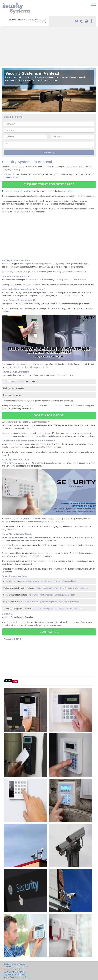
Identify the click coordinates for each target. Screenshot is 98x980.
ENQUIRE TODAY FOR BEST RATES (49, 184)
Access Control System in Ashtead (18, 977)
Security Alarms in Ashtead (14, 964)
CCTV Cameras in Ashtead (15, 972)
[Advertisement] (49, 46)
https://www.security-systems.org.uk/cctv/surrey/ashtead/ (52, 595)
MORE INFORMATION (49, 415)
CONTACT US (49, 632)
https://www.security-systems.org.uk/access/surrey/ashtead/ (57, 609)
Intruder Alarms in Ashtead (14, 974)
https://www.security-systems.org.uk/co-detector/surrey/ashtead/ (62, 588)
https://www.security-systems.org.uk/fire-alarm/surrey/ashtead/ (51, 581)
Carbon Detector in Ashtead (15, 969)
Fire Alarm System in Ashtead (16, 967)
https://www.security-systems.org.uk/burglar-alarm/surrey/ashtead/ (52, 602)
